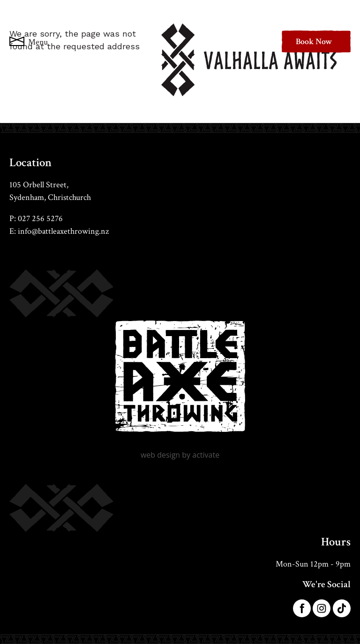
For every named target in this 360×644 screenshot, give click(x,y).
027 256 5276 (40, 218)
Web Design (160, 455)
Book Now (314, 42)
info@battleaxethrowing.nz (63, 231)
